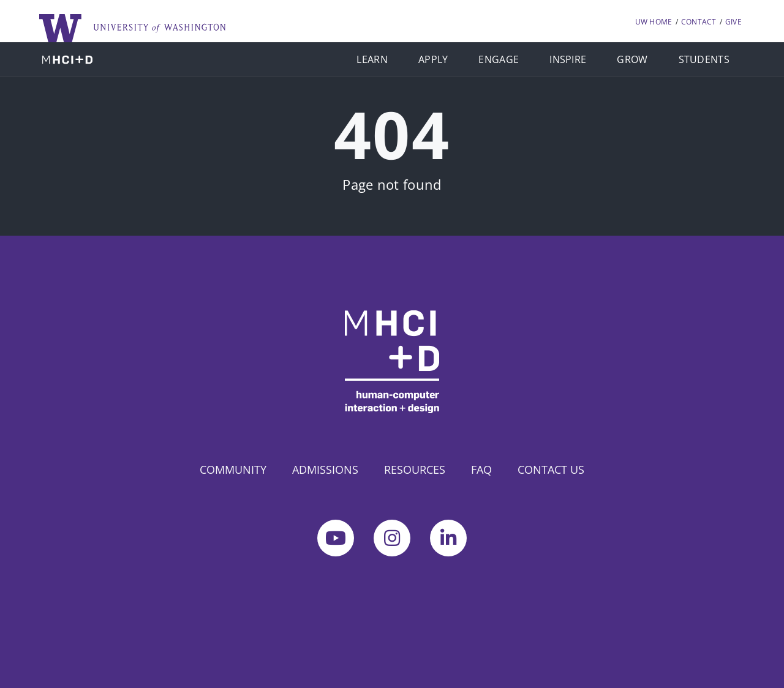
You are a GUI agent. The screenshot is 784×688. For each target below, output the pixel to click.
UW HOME (654, 22)
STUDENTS (704, 59)
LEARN (372, 59)
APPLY (433, 59)
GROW (632, 59)
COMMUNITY (233, 469)
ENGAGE (499, 59)
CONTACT (699, 22)
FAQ (481, 469)
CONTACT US (551, 469)
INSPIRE (568, 59)
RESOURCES (415, 469)
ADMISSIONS (325, 469)
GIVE (733, 22)
